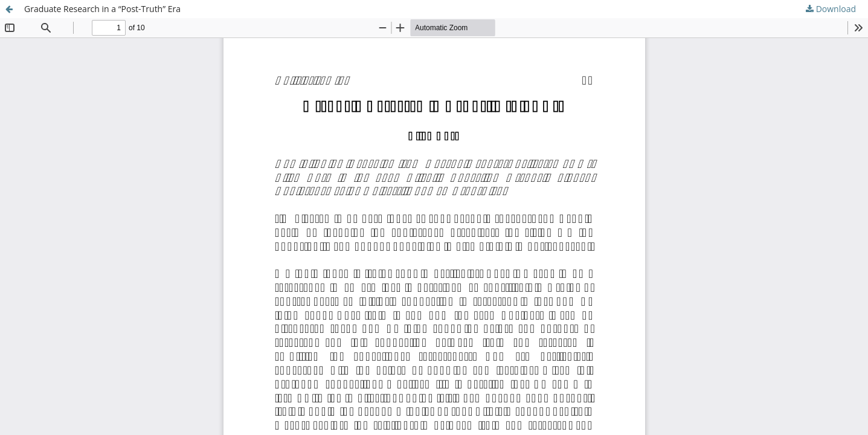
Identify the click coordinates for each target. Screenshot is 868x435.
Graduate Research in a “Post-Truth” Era (102, 9)
